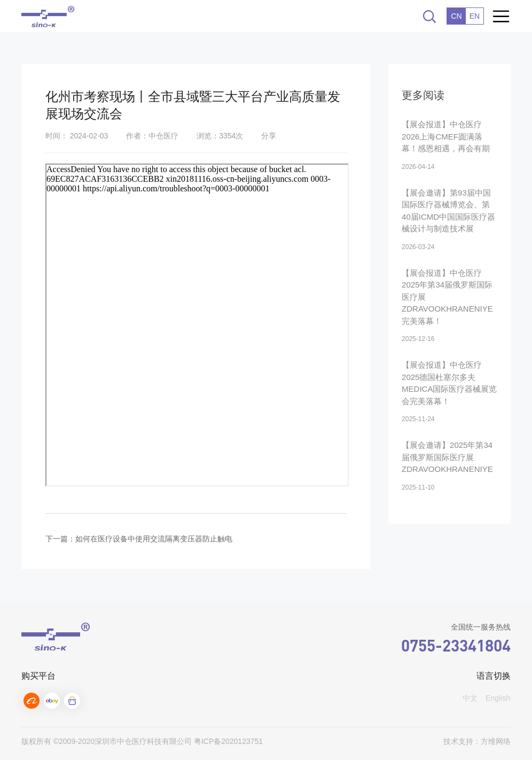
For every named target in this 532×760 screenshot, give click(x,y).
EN (475, 16)
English (498, 698)
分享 (269, 136)
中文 (470, 698)
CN (456, 16)
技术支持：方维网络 (477, 741)
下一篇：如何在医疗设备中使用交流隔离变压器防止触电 (139, 539)
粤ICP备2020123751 (228, 741)
